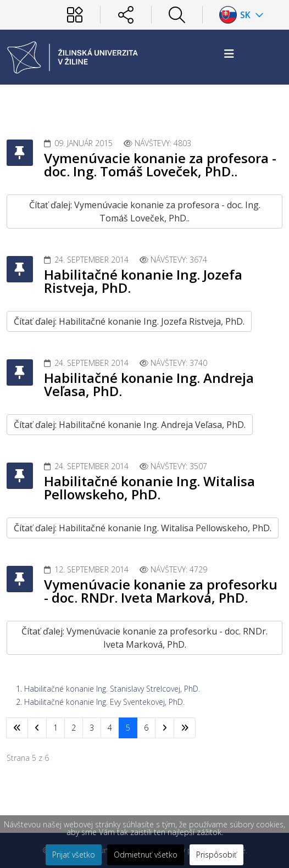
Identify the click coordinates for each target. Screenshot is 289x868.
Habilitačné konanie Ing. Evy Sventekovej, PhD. (104, 702)
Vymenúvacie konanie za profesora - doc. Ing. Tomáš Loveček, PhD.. (160, 165)
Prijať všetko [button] (74, 855)
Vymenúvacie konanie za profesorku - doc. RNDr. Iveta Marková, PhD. (161, 591)
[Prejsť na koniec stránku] (185, 728)
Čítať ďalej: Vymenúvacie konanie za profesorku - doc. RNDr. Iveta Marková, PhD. (144, 638)
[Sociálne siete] (126, 15)
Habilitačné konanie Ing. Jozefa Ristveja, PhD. (143, 281)
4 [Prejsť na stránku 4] (110, 728)
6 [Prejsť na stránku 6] (146, 728)
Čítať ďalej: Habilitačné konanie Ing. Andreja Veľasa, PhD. (130, 425)
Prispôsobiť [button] (216, 855)
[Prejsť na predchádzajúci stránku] (37, 728)
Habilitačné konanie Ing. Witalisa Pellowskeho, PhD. (149, 488)
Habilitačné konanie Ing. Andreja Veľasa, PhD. (149, 384)
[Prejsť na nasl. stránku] (165, 728)
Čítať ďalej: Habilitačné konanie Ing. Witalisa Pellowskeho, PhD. (143, 528)
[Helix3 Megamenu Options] (229, 54)
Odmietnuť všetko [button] (146, 855)
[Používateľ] (75, 15)
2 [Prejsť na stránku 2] (74, 728)
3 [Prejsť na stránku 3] (92, 728)
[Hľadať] (177, 15)
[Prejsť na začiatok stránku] (17, 728)
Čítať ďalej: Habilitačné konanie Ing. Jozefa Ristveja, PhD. (129, 321)
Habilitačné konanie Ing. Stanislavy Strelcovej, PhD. (112, 689)
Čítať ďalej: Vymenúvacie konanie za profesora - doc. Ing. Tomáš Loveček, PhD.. (145, 212)
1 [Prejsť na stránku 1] (55, 728)
